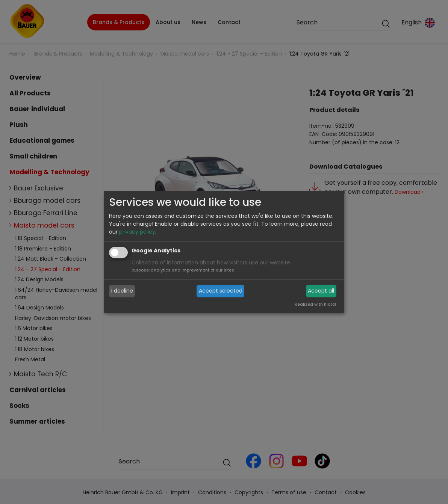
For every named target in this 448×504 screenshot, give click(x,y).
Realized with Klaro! (315, 305)
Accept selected (221, 291)
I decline (122, 291)
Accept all (321, 291)
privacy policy (137, 232)
